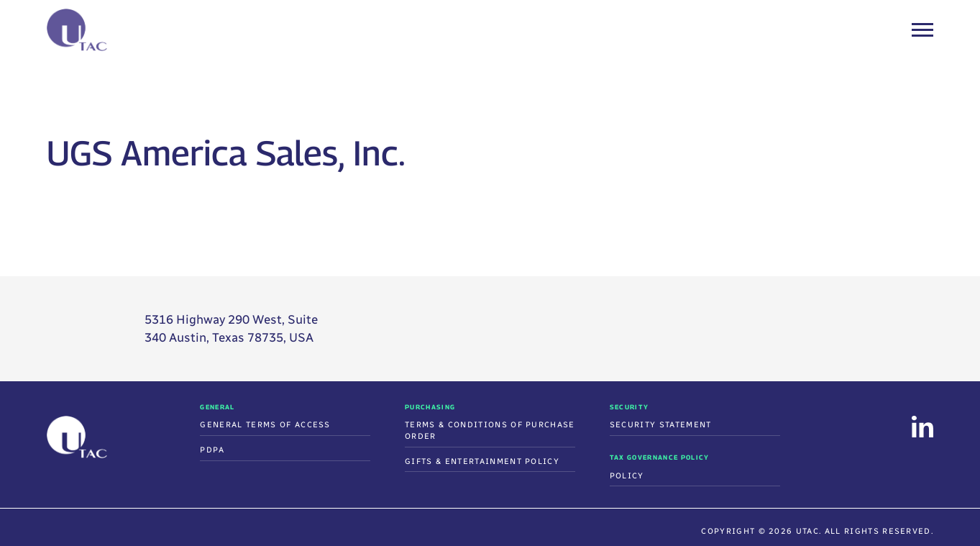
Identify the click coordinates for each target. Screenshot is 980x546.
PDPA (212, 450)
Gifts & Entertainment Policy (482, 461)
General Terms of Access (265, 425)
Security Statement (661, 425)
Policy (627, 476)
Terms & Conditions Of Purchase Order (490, 431)
